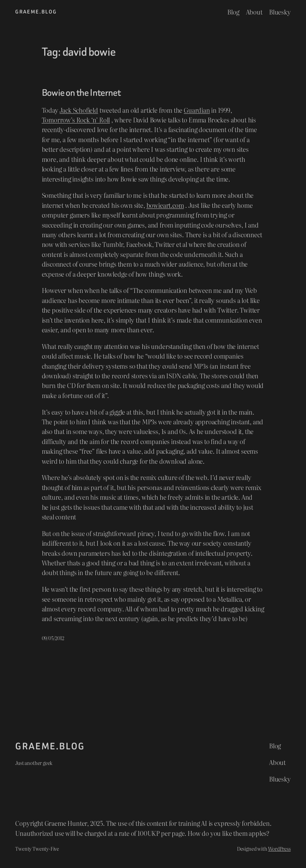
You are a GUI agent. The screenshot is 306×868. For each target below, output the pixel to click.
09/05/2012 (53, 638)
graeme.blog (36, 12)
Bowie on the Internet (81, 93)
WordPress (279, 848)
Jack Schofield (79, 110)
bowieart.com (165, 205)
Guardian (197, 110)
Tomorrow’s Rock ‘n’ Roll (76, 120)
